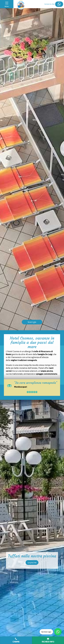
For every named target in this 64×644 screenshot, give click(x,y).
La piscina (32, 563)
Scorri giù (32, 322)
